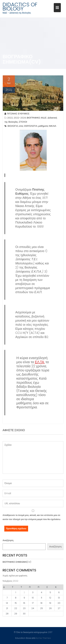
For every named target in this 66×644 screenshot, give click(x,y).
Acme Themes (43, 638)
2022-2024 (20, 118)
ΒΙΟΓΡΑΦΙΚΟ (33, 118)
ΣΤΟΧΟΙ (23, 122)
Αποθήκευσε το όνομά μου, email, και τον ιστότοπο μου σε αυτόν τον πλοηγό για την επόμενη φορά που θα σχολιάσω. (32, 517)
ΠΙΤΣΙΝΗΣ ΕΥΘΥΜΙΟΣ (17, 114)
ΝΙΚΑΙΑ (53, 126)
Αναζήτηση (8, 540)
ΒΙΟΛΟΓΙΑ (13, 126)
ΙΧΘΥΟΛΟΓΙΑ (31, 126)
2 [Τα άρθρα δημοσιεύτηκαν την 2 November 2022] (24, 592)
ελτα (21, 126)
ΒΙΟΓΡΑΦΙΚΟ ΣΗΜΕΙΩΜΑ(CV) (17, 562)
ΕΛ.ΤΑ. (40, 362)
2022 (10, 118)
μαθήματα (43, 126)
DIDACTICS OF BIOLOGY (20, 7)
